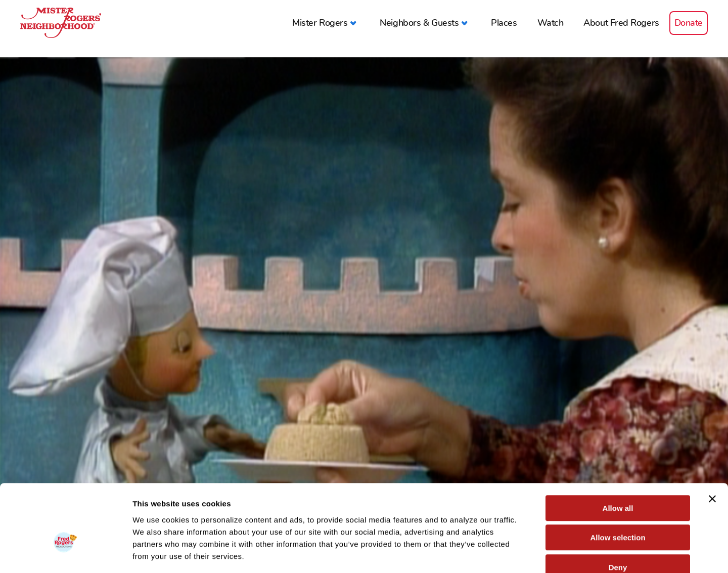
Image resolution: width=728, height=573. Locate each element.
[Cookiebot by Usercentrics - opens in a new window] (65, 553)
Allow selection (618, 479)
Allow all (618, 449)
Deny (618, 509)
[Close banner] (712, 440)
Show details (531, 553)
